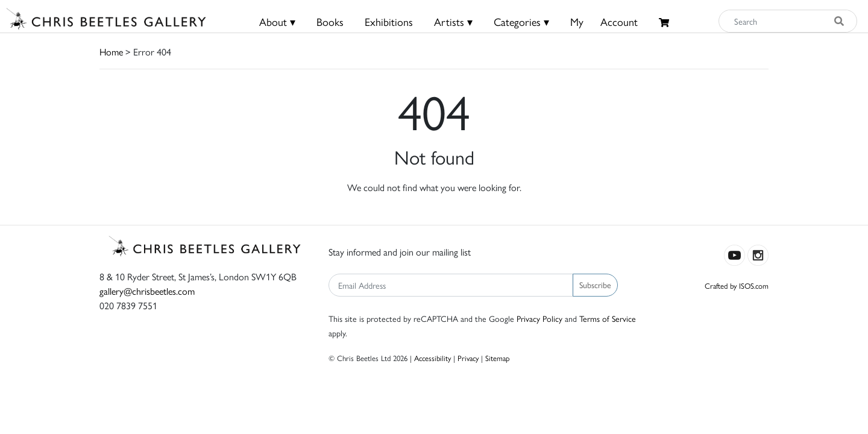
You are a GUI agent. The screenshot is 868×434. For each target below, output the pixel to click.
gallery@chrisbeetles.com (147, 291)
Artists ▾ (453, 21)
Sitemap (498, 358)
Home (111, 52)
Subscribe (595, 285)
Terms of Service (608, 318)
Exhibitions (389, 21)
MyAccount (604, 21)
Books (330, 21)
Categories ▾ (521, 21)
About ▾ (277, 21)
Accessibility (432, 358)
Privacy (468, 358)
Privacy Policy (539, 318)
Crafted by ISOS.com (737, 285)
